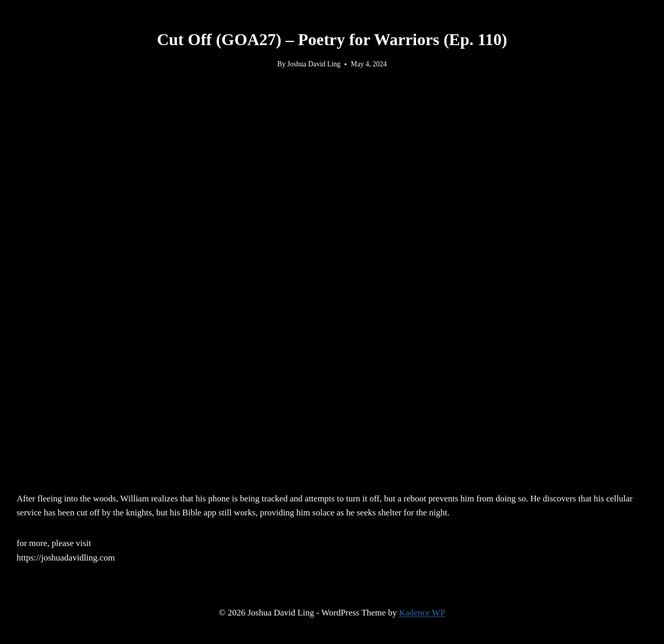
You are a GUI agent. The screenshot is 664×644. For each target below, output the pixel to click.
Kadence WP (422, 613)
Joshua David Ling (314, 64)
